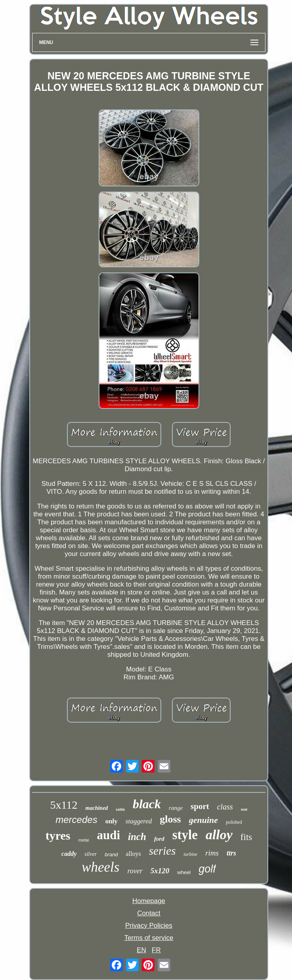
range (176, 808)
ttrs (231, 853)
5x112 (64, 805)
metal (84, 840)
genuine (203, 820)
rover (135, 871)
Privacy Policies (149, 925)
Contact (149, 913)
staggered (139, 821)
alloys (134, 854)
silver (91, 854)
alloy (219, 835)
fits (246, 837)
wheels (100, 867)
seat (244, 809)
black (147, 804)
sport (200, 806)
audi (108, 835)
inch (137, 837)
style (185, 835)
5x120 (160, 871)
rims (212, 853)
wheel (184, 872)
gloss (170, 819)
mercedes (76, 820)
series (162, 851)
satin (120, 809)
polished (234, 822)
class (225, 807)
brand (111, 854)
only (112, 821)
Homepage (149, 901)
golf (207, 869)
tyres (58, 835)
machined (97, 808)
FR (156, 950)
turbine (190, 854)
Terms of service (149, 938)
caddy (69, 854)
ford (159, 839)
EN (141, 950)
